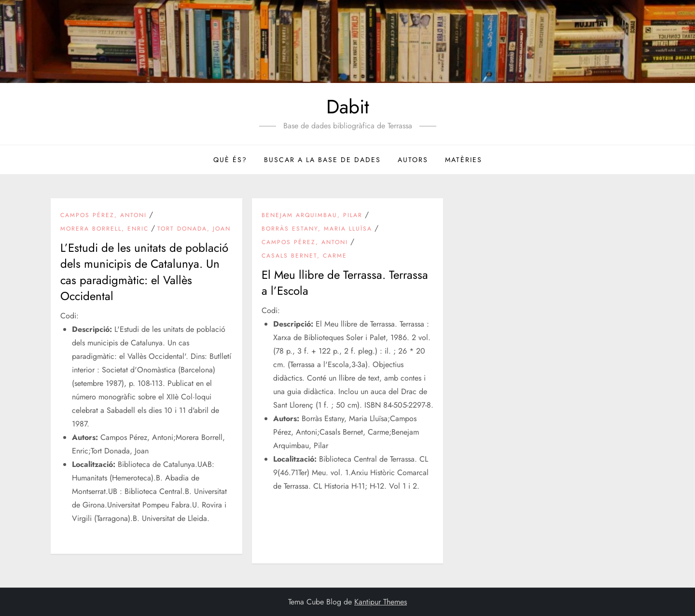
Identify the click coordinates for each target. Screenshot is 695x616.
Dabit (348, 107)
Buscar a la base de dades (322, 160)
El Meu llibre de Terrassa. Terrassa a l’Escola (345, 283)
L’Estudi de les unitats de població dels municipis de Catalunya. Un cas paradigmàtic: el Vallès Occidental (144, 272)
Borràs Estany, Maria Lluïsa (317, 229)
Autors (413, 160)
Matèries (464, 160)
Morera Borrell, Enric (104, 229)
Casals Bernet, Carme (304, 256)
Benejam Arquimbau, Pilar (312, 216)
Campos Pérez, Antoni (104, 216)
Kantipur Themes (381, 602)
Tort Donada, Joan (194, 229)
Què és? (230, 160)
